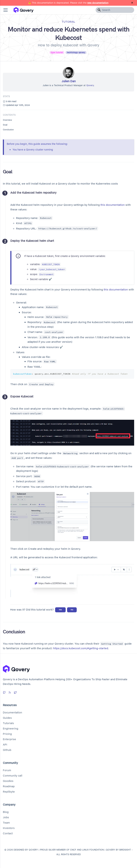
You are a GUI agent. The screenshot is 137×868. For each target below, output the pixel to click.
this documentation (113, 205)
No (72, 610)
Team (6, 823)
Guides (7, 718)
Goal (5, 125)
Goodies (8, 781)
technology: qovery (76, 52)
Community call (13, 776)
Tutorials (8, 723)
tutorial (68, 22)
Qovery (90, 85)
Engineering (11, 729)
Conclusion (8, 130)
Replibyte (9, 792)
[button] (6, 10)
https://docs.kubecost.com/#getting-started (81, 648)
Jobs (6, 817)
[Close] (132, 3)
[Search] (115, 10)
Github (7, 750)
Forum (7, 770)
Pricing (7, 734)
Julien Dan (69, 81)
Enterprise (9, 739)
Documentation (12, 713)
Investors (9, 828)
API (5, 745)
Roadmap (9, 786)
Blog (6, 812)
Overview (7, 120)
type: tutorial (57, 52)
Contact (8, 833)
